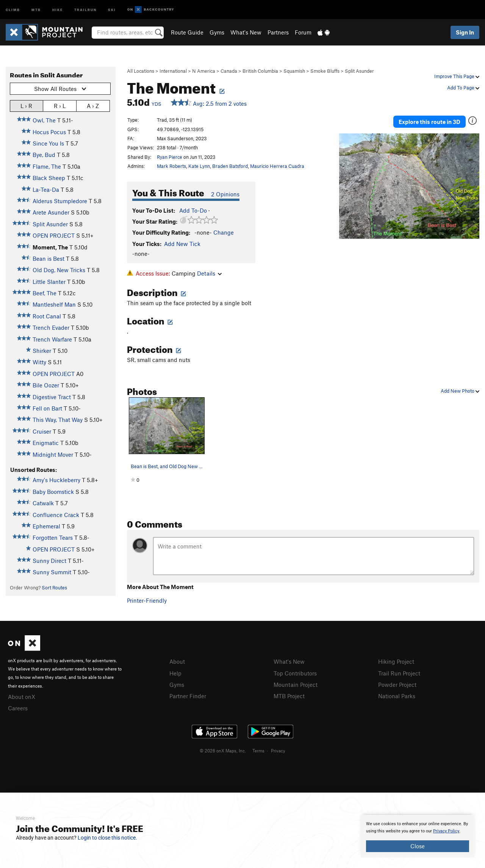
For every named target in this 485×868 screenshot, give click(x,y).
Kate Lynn (199, 166)
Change (224, 232)
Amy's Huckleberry (56, 480)
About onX (22, 696)
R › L (60, 106)
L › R (26, 106)
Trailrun (85, 9)
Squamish (294, 71)
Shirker (42, 351)
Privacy (278, 749)
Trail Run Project (399, 673)
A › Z (93, 106)
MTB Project (289, 695)
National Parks (397, 695)
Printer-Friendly (147, 600)
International (173, 71)
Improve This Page (457, 76)
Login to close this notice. (107, 838)
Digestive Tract (52, 397)
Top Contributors (295, 673)
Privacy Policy (446, 831)
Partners (278, 32)
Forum (303, 32)
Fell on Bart (47, 408)
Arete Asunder (51, 212)
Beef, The (45, 293)
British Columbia (260, 71)
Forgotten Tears (53, 537)
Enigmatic (46, 443)
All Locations (141, 71)
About (177, 661)
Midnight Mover (53, 454)
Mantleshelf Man (54, 304)
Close (418, 846)
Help (175, 673)
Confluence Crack (56, 515)
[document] (418, 836)
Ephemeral (46, 526)
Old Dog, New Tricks (59, 270)
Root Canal (47, 316)
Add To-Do (193, 210)
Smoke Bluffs (325, 71)
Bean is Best (48, 259)
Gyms (217, 32)
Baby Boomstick (53, 492)
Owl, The (44, 120)
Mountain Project (296, 684)
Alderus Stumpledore (60, 201)
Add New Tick (182, 244)
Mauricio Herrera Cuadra (277, 166)
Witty (39, 362)
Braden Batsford (230, 166)
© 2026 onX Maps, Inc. (223, 749)
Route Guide (187, 32)
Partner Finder (188, 695)
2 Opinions (225, 194)
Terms (258, 749)
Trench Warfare (52, 339)
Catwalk (43, 503)
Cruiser (42, 431)
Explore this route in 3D (429, 121)
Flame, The (47, 166)
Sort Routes (54, 588)
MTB (36, 9)
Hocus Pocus (49, 132)
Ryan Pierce (170, 157)
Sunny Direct (49, 561)
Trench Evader (51, 327)
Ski (112, 9)
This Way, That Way (58, 420)
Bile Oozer (46, 385)
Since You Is (48, 143)
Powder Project (397, 684)
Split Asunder (359, 71)
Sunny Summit (52, 572)
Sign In (465, 32)
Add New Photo (460, 391)
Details (209, 273)
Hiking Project (396, 661)
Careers (18, 707)
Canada (229, 71)
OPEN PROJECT (54, 235)
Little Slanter (49, 282)
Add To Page (463, 88)
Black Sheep (49, 178)
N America (204, 71)
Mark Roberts (171, 166)
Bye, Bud (44, 155)
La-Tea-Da (46, 190)
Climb (13, 9)
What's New (246, 32)
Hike (58, 9)
